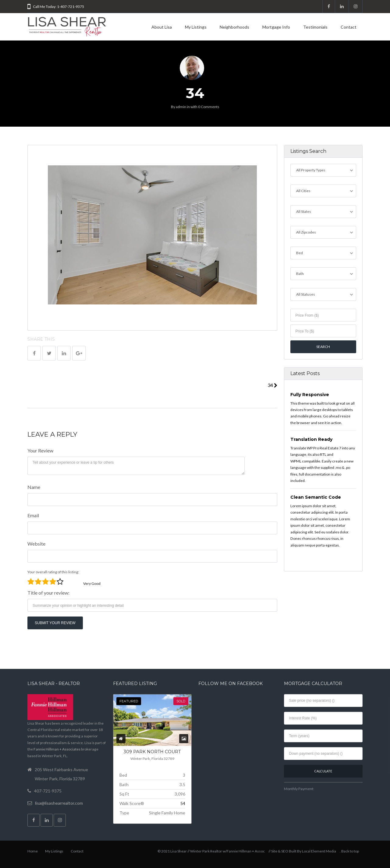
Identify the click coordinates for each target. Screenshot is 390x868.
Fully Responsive (310, 395)
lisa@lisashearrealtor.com (59, 803)
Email (33, 515)
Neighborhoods (234, 27)
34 (272, 385)
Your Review (40, 450)
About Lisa (162, 27)
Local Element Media (319, 851)
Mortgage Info (276, 27)
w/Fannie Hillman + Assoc (244, 851)
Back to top (350, 851)
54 (183, 803)
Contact (349, 27)
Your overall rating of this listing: (53, 572)
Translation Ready (311, 439)
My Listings (196, 27)
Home (33, 851)
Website (36, 544)
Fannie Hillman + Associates (57, 749)
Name (34, 487)
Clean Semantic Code (316, 497)
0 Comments (209, 107)
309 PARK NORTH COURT (152, 752)
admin (181, 107)
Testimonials (315, 27)
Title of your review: (48, 593)
